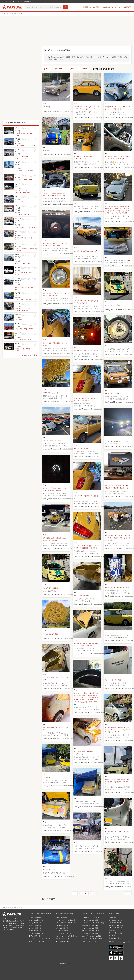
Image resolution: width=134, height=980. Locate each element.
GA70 (31, 329)
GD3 (26, 180)
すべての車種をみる (63, 941)
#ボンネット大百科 (81, 643)
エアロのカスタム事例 (90, 933)
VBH (21, 320)
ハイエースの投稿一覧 (63, 931)
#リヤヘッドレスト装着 (113, 680)
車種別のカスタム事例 (91, 7)
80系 (21, 329)
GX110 (17, 274)
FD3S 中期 (32, 249)
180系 (34, 227)
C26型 (17, 351)
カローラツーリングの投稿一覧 (67, 936)
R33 (20, 171)
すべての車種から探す (30, 355)
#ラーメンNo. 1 (114, 732)
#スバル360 (109, 832)
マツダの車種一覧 (35, 925)
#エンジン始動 (58, 243)
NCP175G (18, 309)
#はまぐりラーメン (115, 730)
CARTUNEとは (114, 918)
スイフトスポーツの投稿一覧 (66, 920)
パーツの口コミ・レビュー (109, 7)
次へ (128, 893)
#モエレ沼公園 (48, 441)
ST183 (23, 133)
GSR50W (18, 158)
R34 (25, 171)
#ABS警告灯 (120, 159)
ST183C (30, 133)
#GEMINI (126, 486)
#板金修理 (90, 752)
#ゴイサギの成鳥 (122, 213)
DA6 (21, 340)
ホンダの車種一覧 (35, 923)
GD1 (16, 180)
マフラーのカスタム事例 (91, 931)
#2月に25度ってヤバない (114, 209)
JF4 (29, 263)
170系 (28, 227)
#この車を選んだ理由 (81, 251)
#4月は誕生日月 (111, 107)
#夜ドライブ (88, 351)
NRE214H (26, 191)
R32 (16, 171)
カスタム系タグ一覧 (89, 941)
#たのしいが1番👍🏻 (81, 693)
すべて (47, 69)
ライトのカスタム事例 (90, 928)
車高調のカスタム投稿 (90, 925)
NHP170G (26, 311)
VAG (16, 320)
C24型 (22, 349)
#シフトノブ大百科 (50, 488)
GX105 (29, 272)
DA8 (30, 340)
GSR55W (26, 158)
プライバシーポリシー (117, 933)
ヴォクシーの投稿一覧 (63, 933)
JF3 (24, 263)
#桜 (119, 107)
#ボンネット (53, 295)
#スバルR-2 (78, 107)
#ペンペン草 (117, 109)
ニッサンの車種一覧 (36, 920)
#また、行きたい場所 (51, 634)
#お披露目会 (109, 536)
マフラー (83, 69)
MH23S (17, 287)
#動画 (86, 448)
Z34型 (28, 300)
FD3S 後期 (18, 251)
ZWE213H (26, 193)
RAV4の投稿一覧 (62, 918)
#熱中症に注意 (110, 780)
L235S (17, 202)
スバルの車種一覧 (35, 928)
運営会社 (112, 936)
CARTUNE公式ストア (117, 923)
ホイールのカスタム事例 (91, 918)
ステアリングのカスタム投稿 (92, 939)
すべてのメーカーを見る (38, 941)
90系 (26, 329)
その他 (103, 69)
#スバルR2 (119, 832)
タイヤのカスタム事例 (90, 920)
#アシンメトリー (49, 870)
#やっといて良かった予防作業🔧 (55, 193)
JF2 (20, 263)
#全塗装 (59, 490)
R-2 (44, 104)
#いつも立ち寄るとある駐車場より (117, 206)
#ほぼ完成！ (47, 777)
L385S (17, 240)
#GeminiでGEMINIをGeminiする (117, 488)
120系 (34, 146)
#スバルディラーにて (112, 157)
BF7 (29, 215)
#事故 (78, 401)
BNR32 (30, 171)
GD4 (30, 180)
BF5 (25, 215)
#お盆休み (118, 782)
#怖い (96, 351)
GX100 (22, 272)
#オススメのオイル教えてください (117, 588)
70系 (16, 329)
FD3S (16, 249)
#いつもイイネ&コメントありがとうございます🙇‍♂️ (86, 702)
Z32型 (17, 300)
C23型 (17, 349)
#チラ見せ (94, 548)
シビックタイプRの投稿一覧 (66, 923)
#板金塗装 (56, 343)
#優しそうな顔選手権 (51, 588)
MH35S (30, 287)
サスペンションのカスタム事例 (93, 923)
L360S (23, 238)
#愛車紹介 (47, 107)
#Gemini (118, 486)
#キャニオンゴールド (88, 109)
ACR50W (18, 156)
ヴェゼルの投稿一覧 (63, 939)
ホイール (59, 69)
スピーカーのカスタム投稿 (92, 936)
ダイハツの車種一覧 (36, 933)
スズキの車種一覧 (35, 931)
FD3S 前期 (24, 249)
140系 (22, 146)
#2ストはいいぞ (89, 107)
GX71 (16, 272)
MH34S (24, 287)
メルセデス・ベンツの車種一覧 (40, 939)
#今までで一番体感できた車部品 (54, 196)
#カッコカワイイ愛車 (112, 305)
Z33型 (22, 300)
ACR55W (25, 156)
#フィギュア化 (82, 303)
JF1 (16, 263)
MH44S (17, 289)
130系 (17, 146)
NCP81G (26, 309)
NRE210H (18, 191)
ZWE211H (18, 193)
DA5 (16, 340)
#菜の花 (124, 107)
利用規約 (112, 930)
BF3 (16, 215)
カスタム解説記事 (125, 7)
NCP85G (18, 311)
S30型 (34, 300)
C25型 (28, 349)
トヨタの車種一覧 (35, 918)
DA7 (25, 340)
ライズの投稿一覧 (62, 925)
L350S (17, 238)
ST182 (17, 133)
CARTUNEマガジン (116, 920)
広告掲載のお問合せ (116, 938)
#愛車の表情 (121, 780)
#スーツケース (89, 157)
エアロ (71, 69)
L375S (29, 238)
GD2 (21, 180)
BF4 (20, 215)
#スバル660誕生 (111, 728)
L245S (23, 202)
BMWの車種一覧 (35, 936)
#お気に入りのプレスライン (53, 293)
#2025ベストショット (51, 393)
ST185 (17, 135)
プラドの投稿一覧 (62, 928)
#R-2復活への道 (49, 490)
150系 (28, 146)
